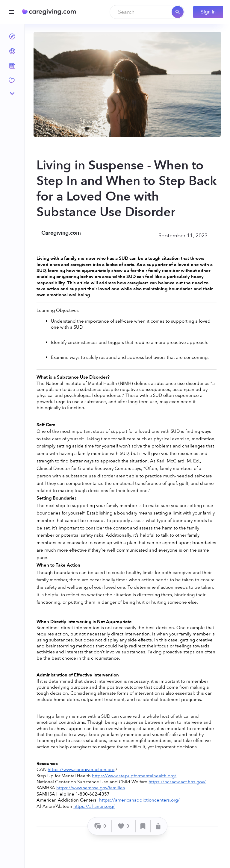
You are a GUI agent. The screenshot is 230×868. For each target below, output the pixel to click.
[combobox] (147, 12)
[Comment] (100, 826)
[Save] (143, 826)
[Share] (158, 826)
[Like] (124, 826)
